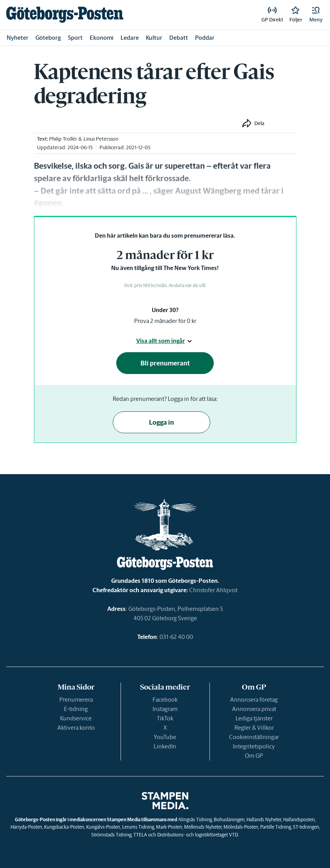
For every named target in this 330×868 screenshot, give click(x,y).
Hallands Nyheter (264, 819)
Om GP (254, 756)
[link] (65, 15)
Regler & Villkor (254, 728)
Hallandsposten (299, 819)
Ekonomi (102, 38)
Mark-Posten (169, 827)
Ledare (130, 38)
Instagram (165, 709)
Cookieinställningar (254, 737)
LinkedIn (165, 746)
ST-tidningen (306, 827)
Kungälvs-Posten (103, 827)
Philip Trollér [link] (63, 139)
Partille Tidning (276, 827)
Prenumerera (76, 700)
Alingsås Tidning (195, 819)
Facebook (165, 700)
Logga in (161, 422)
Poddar (205, 38)
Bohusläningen (229, 819)
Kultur (154, 38)
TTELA (140, 835)
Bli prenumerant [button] (165, 363)
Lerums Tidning (138, 827)
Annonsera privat (254, 709)
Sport (75, 38)
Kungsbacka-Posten (64, 827)
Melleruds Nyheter (203, 827)
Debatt (179, 38)
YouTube (165, 737)
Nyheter (18, 38)
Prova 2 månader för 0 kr (165, 321)
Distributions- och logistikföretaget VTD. (198, 835)
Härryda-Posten (26, 827)
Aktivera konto (76, 728)
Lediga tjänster (254, 718)
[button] (316, 15)
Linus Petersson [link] (101, 139)
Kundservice (76, 718)
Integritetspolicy (254, 746)
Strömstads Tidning (111, 835)
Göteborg (48, 38)
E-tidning (76, 709)
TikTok (165, 718)
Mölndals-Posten (241, 827)
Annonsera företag (254, 700)
